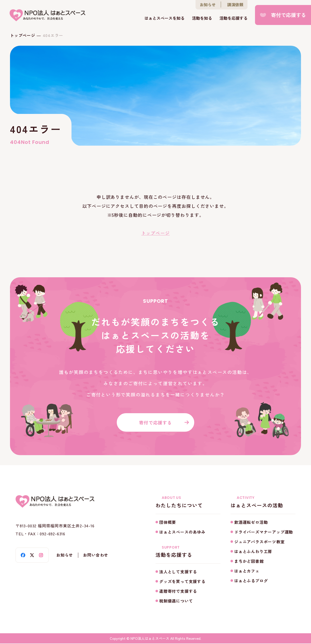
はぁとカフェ (247, 571)
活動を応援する (233, 18)
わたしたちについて (188, 502)
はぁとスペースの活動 (263, 502)
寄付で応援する (288, 15)
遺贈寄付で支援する (178, 592)
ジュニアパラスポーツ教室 (259, 542)
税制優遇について (176, 601)
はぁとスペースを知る (164, 18)
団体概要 (168, 522)
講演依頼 (235, 5)
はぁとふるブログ (251, 581)
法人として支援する (178, 572)
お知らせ (208, 5)
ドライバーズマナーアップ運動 (264, 532)
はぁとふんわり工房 (253, 552)
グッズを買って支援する (182, 582)
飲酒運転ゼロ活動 (251, 522)
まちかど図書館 (249, 561)
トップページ (23, 35)
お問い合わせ (96, 556)
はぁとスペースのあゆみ (182, 532)
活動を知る (202, 18)
